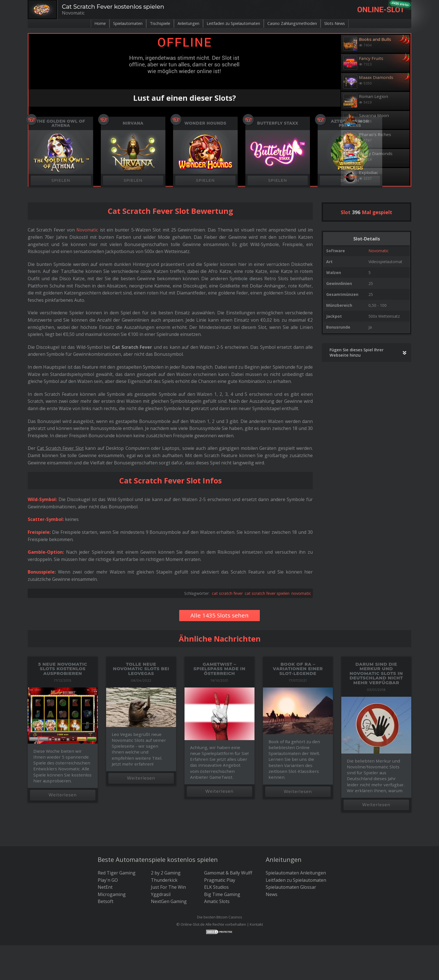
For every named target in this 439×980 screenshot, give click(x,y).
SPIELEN (61, 180)
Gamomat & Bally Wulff (228, 873)
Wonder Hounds (206, 123)
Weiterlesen (63, 795)
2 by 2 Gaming (166, 873)
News (272, 894)
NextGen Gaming (169, 901)
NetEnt (105, 887)
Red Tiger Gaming (117, 873)
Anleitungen (184, 24)
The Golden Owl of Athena (61, 123)
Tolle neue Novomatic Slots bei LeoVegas (141, 669)
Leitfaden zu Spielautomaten (234, 24)
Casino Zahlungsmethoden (300, 24)
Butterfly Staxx (278, 123)
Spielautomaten (116, 24)
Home (86, 24)
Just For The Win (168, 887)
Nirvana (133, 123)
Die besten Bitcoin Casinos (220, 917)
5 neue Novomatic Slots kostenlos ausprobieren (63, 669)
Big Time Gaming (222, 894)
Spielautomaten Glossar (291, 887)
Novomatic (379, 251)
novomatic (301, 593)
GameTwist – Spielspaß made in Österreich (219, 669)
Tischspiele (152, 24)
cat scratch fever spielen (267, 593)
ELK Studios (216, 887)
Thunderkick (164, 880)
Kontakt (256, 924)
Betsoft (106, 901)
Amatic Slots (217, 901)
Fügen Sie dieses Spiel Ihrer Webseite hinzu (357, 352)
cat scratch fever (227, 593)
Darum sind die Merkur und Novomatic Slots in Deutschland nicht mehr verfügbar (376, 673)
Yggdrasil (161, 894)
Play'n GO (108, 880)
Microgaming (112, 894)
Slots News (348, 24)
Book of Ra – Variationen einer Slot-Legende (298, 669)
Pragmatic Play (220, 880)
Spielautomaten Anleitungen (296, 873)
